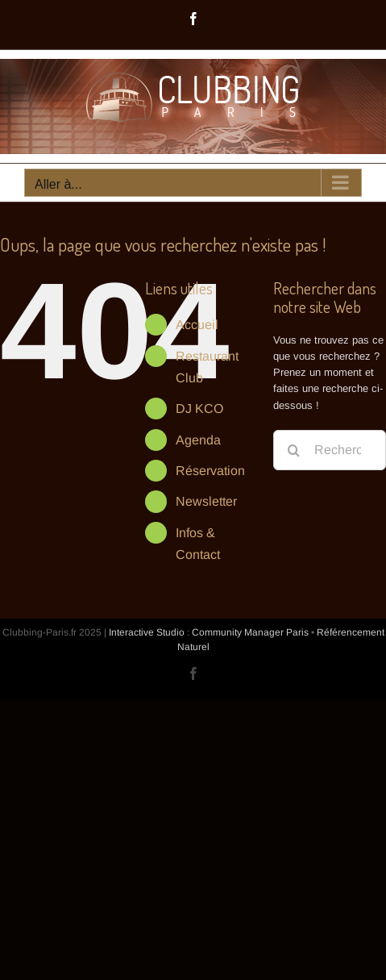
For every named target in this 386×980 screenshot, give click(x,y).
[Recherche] (293, 450)
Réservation (210, 471)
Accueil (197, 325)
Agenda (198, 440)
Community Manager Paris (250, 632)
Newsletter (206, 501)
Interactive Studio (147, 632)
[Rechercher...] (330, 450)
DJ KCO (199, 409)
